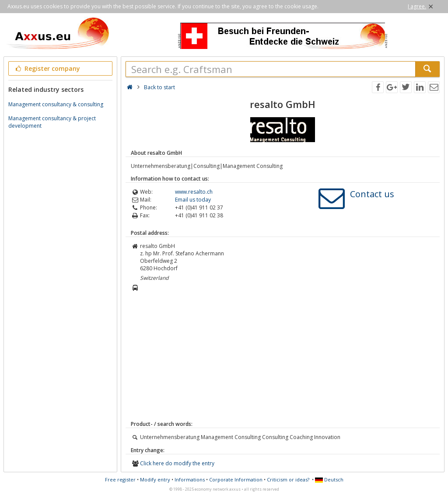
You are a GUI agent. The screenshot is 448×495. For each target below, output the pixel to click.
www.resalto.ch (194, 192)
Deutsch (329, 479)
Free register (120, 479)
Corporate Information (236, 479)
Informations (190, 479)
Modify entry (155, 479)
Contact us (372, 194)
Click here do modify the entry (177, 463)
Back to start (159, 87)
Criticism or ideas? (288, 479)
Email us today (193, 200)
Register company (47, 68)
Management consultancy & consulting (56, 104)
